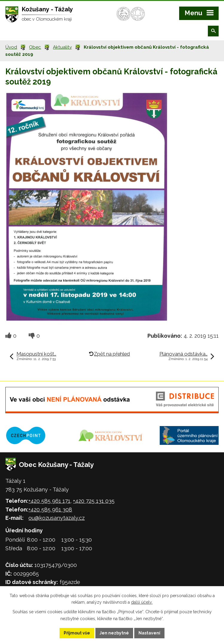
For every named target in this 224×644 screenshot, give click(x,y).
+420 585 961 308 (50, 509)
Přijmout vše (77, 633)
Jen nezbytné (114, 633)
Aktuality (62, 47)
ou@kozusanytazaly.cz (57, 518)
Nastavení (149, 633)
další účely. (142, 602)
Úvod (11, 47)
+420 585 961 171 (49, 501)
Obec (35, 47)
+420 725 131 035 (94, 501)
